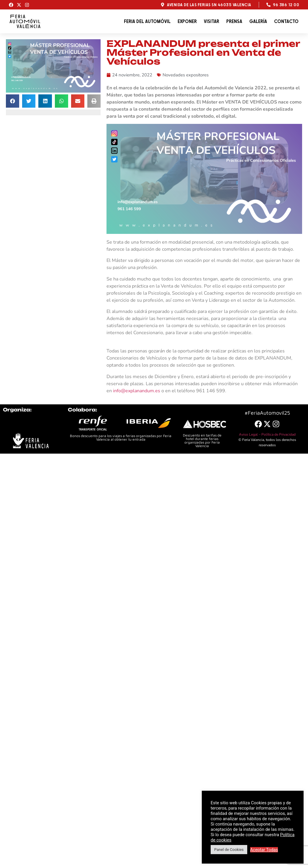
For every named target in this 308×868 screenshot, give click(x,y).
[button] (13, 101)
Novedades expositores (186, 75)
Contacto (286, 21)
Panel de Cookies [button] (229, 850)
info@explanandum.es (137, 391)
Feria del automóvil (147, 21)
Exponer (187, 21)
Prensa (234, 21)
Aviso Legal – (250, 434)
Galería (258, 21)
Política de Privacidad (278, 434)
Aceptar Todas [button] (264, 850)
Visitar (212, 21)
